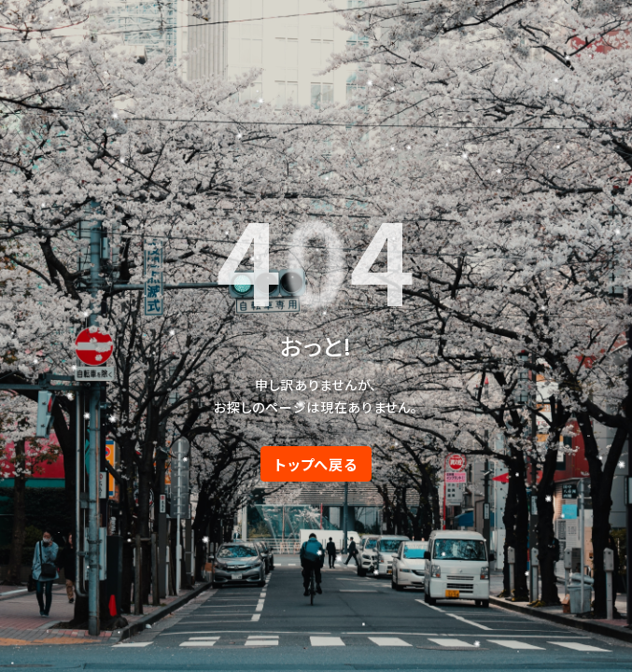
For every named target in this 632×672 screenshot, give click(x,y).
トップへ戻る (316, 464)
